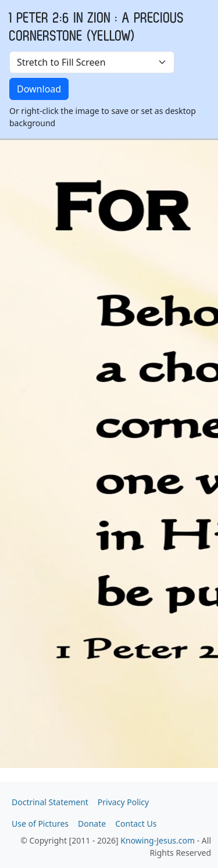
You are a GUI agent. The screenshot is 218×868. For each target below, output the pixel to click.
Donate (92, 824)
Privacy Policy (123, 802)
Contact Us (136, 824)
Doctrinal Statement (50, 802)
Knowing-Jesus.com (158, 840)
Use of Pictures (40, 824)
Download (39, 89)
